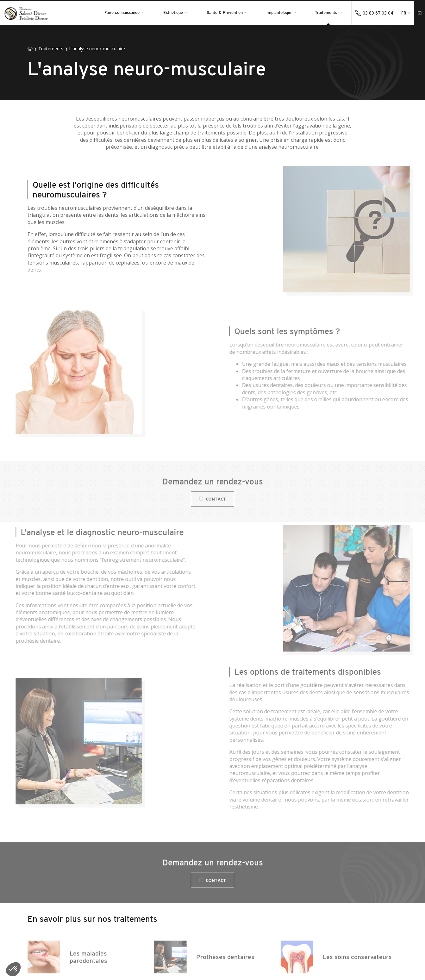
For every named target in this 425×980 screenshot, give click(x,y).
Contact (212, 509)
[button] (13, 969)
